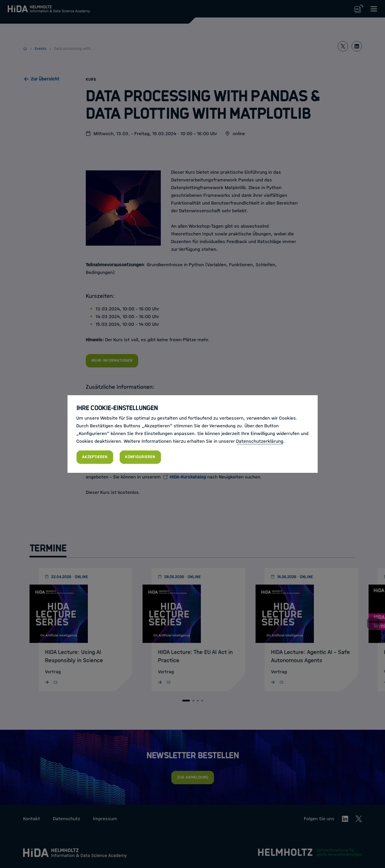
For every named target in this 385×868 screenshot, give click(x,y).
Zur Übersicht (45, 79)
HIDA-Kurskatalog (188, 477)
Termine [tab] (48, 548)
